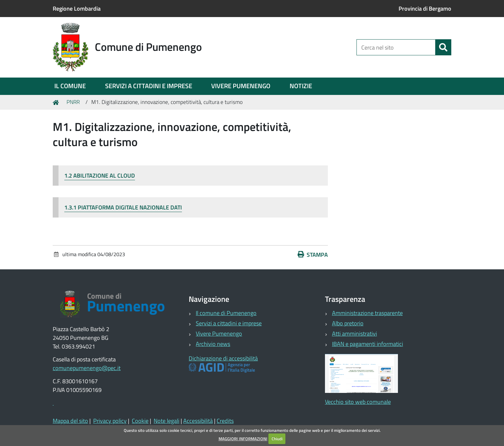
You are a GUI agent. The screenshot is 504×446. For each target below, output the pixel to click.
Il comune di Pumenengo (226, 313)
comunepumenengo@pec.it (87, 368)
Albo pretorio (348, 323)
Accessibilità (198, 421)
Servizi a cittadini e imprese (229, 323)
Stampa (313, 255)
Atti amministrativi (355, 334)
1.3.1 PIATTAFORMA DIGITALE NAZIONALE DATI (123, 207)
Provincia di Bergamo (425, 9)
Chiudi (277, 439)
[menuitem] (70, 86)
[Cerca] (443, 47)
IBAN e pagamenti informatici (368, 344)
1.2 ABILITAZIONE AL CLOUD (100, 176)
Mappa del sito (70, 421)
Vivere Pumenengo (219, 334)
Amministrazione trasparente (367, 313)
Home (57, 102)
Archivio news (213, 344)
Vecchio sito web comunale (358, 402)
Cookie (140, 421)
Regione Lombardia (77, 9)
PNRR (73, 102)
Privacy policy (110, 421)
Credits (225, 421)
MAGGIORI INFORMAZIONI (243, 439)
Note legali (166, 421)
